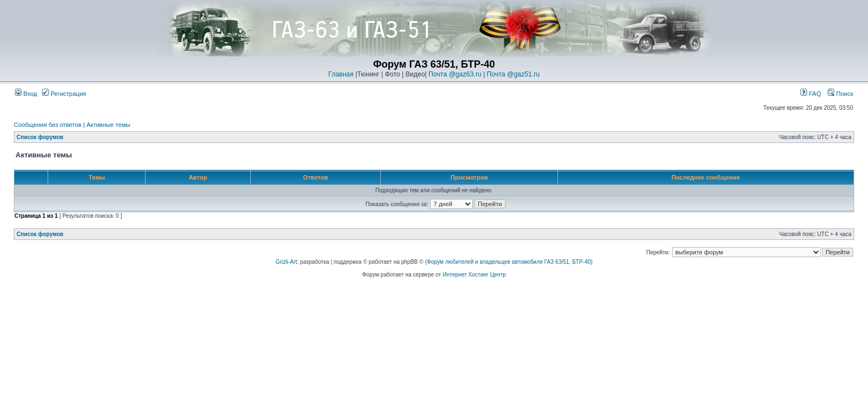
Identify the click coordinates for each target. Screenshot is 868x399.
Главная (341, 74)
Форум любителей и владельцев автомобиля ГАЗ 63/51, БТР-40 (509, 262)
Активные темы (108, 125)
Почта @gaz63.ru (455, 74)
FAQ (811, 94)
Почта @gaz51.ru (513, 74)
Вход (26, 94)
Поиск (840, 94)
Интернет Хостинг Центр (474, 275)
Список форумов (40, 137)
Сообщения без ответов (48, 125)
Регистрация (64, 94)
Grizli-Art (286, 262)
